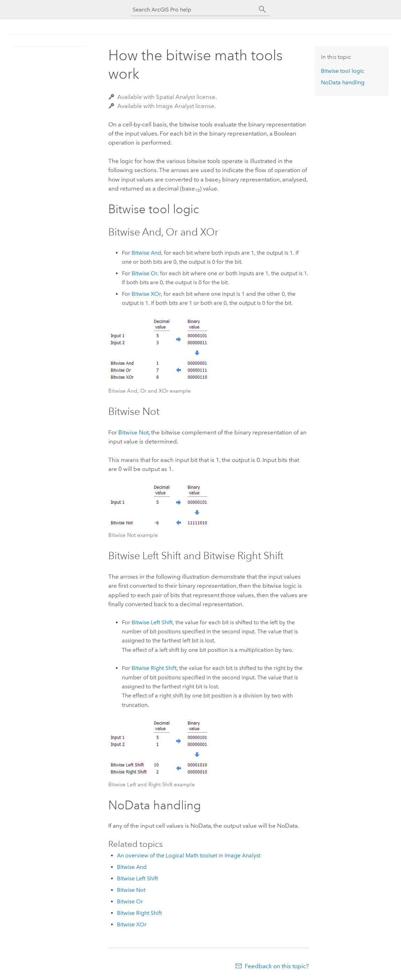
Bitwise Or (144, 273)
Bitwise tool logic (343, 71)
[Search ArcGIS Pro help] (194, 10)
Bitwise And (146, 253)
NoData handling (343, 82)
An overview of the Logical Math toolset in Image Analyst (189, 855)
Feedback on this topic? (277, 966)
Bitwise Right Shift (154, 668)
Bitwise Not (133, 432)
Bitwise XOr (146, 294)
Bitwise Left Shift (152, 622)
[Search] (262, 9)
